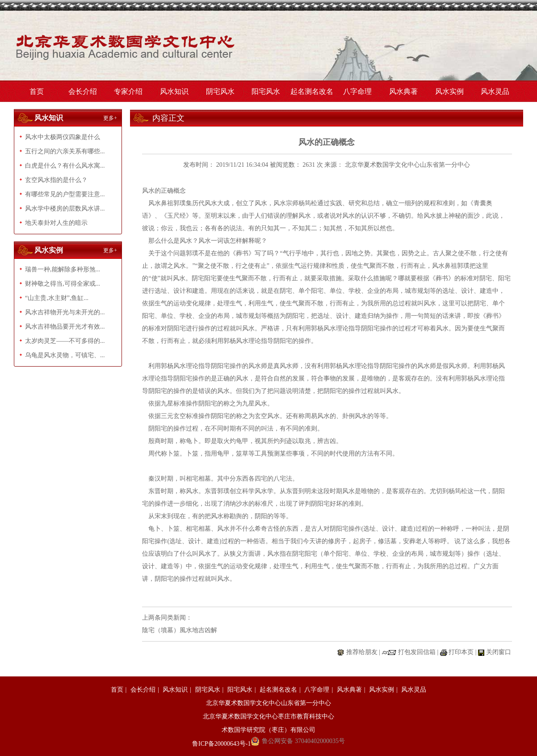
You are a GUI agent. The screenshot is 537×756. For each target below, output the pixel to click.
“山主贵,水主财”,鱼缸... (57, 298)
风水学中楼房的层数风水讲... (65, 209)
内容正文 (168, 118)
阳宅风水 (266, 91)
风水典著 (403, 91)
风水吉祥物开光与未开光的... (65, 312)
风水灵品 (495, 91)
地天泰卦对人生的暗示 (56, 223)
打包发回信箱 (417, 652)
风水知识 (174, 91)
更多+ (110, 118)
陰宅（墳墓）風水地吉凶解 (180, 630)
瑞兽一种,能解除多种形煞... (63, 269)
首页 (37, 91)
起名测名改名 (312, 91)
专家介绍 (128, 91)
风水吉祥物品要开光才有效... (65, 327)
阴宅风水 (220, 91)
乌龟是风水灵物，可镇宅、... (65, 355)
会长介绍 (83, 91)
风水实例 (449, 91)
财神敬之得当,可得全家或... (63, 284)
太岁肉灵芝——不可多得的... (65, 341)
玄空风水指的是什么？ (56, 180)
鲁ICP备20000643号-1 (221, 744)
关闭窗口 (499, 652)
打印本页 (461, 652)
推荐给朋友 (362, 652)
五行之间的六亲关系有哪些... (65, 151)
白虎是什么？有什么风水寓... (65, 166)
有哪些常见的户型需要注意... (65, 194)
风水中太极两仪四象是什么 (63, 137)
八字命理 (357, 91)
